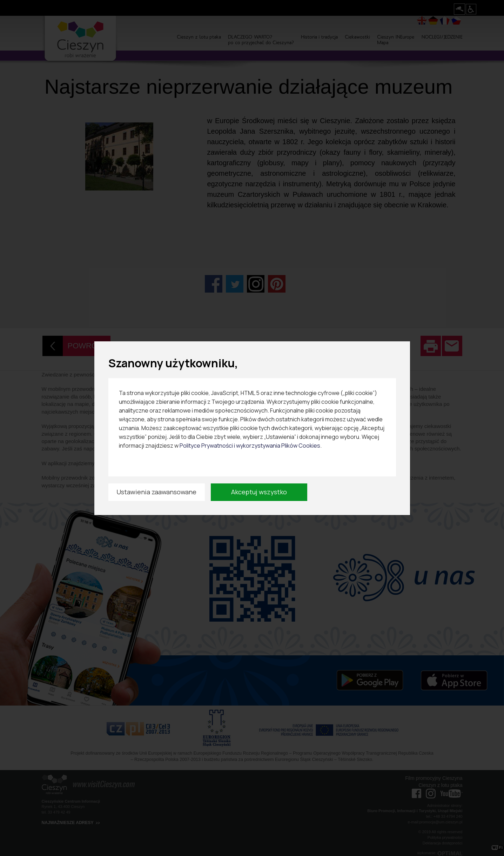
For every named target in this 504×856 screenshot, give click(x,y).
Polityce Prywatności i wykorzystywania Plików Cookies (250, 446)
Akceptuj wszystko (259, 492)
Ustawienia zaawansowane (156, 492)
